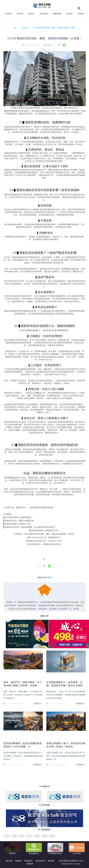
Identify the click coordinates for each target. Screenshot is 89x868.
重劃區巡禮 (57, 14)
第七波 (72, 195)
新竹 (22, 836)
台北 (7, 836)
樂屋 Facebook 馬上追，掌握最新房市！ (45, 537)
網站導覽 (51, 861)
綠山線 (57, 357)
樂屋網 (48, 45)
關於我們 (9, 861)
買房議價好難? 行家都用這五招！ (45, 530)
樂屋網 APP (21, 508)
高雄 (52, 836)
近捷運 (9, 340)
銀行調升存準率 (17, 281)
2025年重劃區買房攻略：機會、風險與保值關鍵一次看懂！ (50, 534)
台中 (30, 836)
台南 (45, 836)
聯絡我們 (30, 864)
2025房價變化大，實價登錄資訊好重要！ (45, 544)
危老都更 (81, 14)
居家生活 (31, 14)
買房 (16, 478)
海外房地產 (44, 14)
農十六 (15, 354)
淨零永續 (69, 14)
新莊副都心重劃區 (65, 425)
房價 (16, 127)
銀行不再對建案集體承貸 (55, 296)
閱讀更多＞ (38, 703)
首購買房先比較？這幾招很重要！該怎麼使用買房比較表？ (30, 527)
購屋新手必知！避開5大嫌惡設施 (19, 521)
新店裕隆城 (35, 410)
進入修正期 (30, 197)
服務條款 (18, 861)
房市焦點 (8, 14)
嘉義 (37, 836)
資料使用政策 (40, 861)
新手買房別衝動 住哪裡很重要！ (19, 517)
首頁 (14, 28)
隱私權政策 (29, 861)
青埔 (42, 404)
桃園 (14, 836)
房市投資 (20, 14)
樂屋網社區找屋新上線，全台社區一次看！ (45, 541)
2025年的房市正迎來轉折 (68, 111)
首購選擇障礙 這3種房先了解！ (18, 524)
